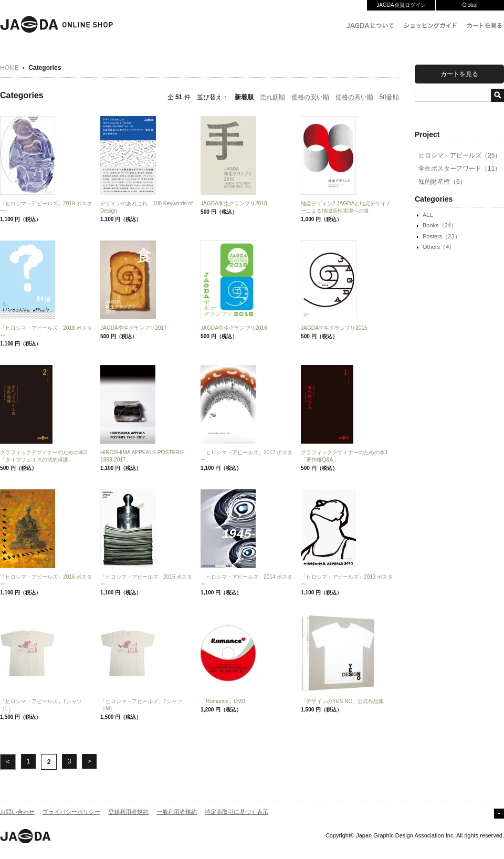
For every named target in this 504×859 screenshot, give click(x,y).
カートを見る (459, 74)
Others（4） (439, 247)
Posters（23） (442, 236)
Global (470, 5)
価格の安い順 (310, 97)
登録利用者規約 (128, 812)
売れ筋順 (272, 97)
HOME (9, 68)
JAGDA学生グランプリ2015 (334, 328)
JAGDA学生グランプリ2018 (234, 203)
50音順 (389, 97)
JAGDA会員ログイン (401, 5)
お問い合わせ (17, 812)
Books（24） (440, 225)
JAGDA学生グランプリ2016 (234, 328)
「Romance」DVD (223, 701)
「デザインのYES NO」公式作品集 (343, 701)
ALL (428, 215)
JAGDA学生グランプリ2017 (134, 328)
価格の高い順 (354, 97)
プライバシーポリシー (71, 812)
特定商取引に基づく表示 (237, 812)
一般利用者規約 (177, 812)
